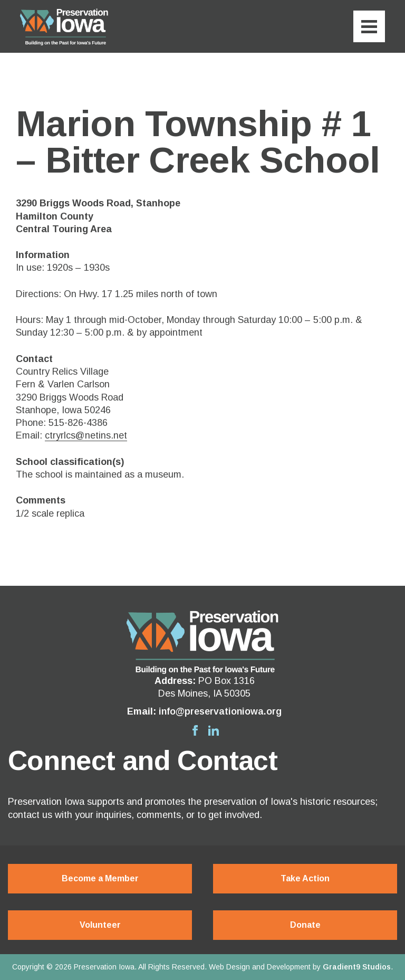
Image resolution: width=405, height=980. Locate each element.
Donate (305, 925)
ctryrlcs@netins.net (86, 435)
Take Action (305, 878)
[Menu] (369, 26)
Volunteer (100, 925)
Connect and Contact (143, 760)
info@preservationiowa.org (220, 711)
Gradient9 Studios (357, 967)
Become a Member (100, 878)
